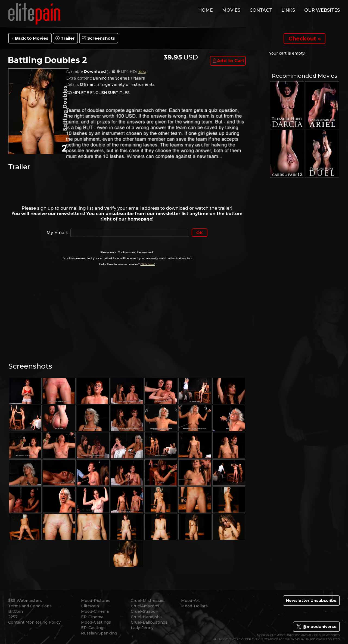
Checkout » (305, 39)
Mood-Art (190, 601)
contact (261, 10)
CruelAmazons (145, 606)
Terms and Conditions (30, 606)
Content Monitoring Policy (34, 622)
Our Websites (322, 10)
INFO (142, 72)
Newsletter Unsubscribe (311, 601)
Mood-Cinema (95, 611)
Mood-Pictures (96, 601)
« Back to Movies (30, 38)
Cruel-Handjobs (146, 617)
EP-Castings (93, 628)
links (288, 10)
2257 (13, 617)
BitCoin (15, 611)
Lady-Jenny (142, 628)
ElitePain (90, 606)
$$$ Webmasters (25, 601)
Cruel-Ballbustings (149, 622)
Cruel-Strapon (145, 611)
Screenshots (101, 38)
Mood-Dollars (194, 606)
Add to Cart (231, 61)
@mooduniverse (316, 627)
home (206, 10)
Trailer (68, 38)
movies (231, 10)
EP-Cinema (92, 617)
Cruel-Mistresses (148, 601)
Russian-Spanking (99, 633)
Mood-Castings (96, 622)
